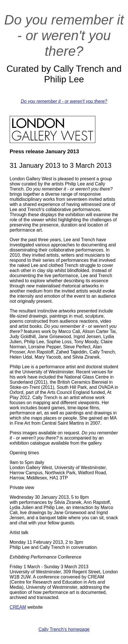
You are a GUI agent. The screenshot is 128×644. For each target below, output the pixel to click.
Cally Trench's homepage (64, 629)
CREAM (18, 607)
